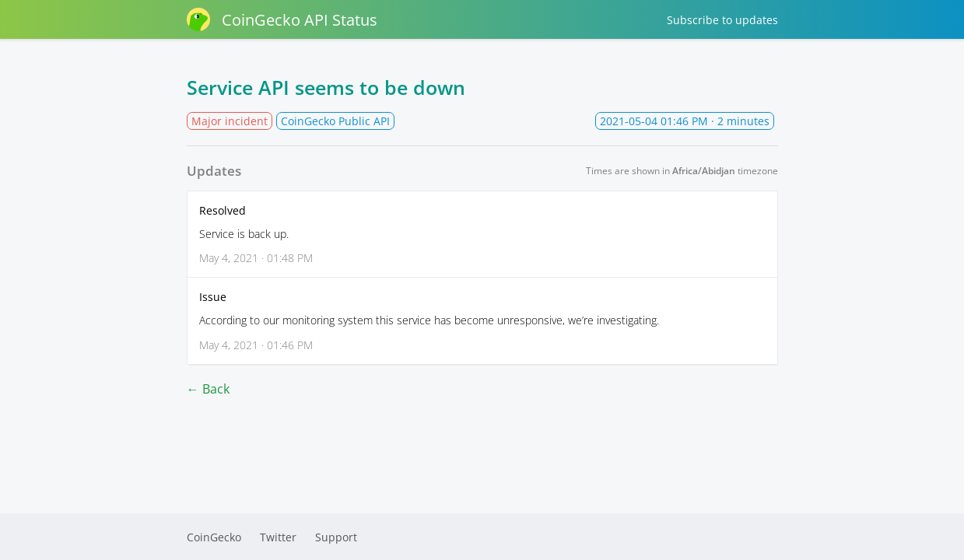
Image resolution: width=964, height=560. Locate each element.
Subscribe (722, 20)
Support (336, 537)
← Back (208, 389)
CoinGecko (214, 537)
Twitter (278, 537)
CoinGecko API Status (282, 19)
